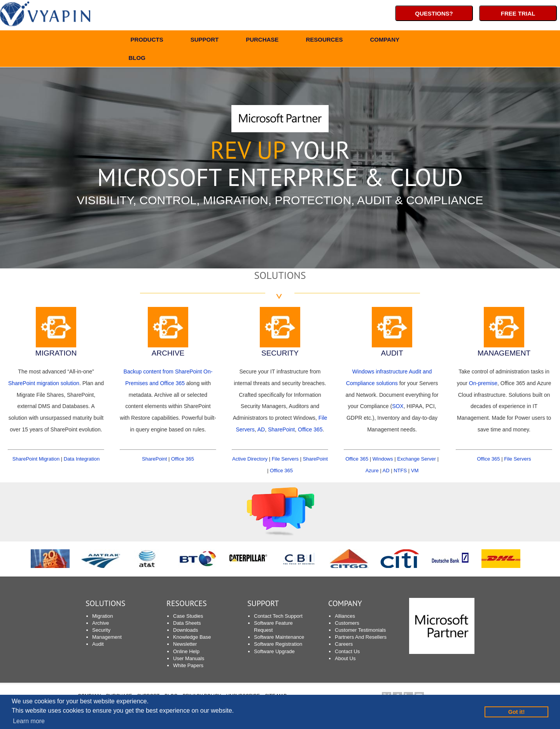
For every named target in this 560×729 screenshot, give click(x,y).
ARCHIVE (168, 353)
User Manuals (189, 658)
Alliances (345, 616)
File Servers (285, 459)
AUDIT (392, 353)
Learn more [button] (29, 721)
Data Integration (82, 459)
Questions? (434, 13)
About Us (345, 658)
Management (107, 637)
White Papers (188, 665)
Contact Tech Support (278, 616)
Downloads (185, 630)
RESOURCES (324, 41)
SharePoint (154, 459)
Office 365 (183, 459)
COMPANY (385, 41)
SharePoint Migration (36, 459)
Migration (102, 616)
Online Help (186, 651)
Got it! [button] (516, 712)
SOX (398, 406)
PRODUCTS (147, 41)
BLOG (137, 59)
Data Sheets (187, 623)
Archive (101, 623)
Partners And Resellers (361, 637)
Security (101, 630)
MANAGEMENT (504, 353)
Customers (347, 623)
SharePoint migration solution (44, 383)
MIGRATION (56, 353)
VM (415, 471)
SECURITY (280, 353)
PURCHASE (262, 41)
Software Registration (278, 644)
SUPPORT (205, 41)
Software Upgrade (274, 651)
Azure (372, 471)
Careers (344, 644)
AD (261, 429)
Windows (383, 459)
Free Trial (518, 13)
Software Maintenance (279, 637)
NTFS (400, 471)
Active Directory (250, 459)
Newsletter (185, 644)
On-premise (483, 383)
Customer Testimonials (360, 630)
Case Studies (188, 616)
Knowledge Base (192, 637)
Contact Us (347, 651)
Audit (98, 644)
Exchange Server (416, 459)
